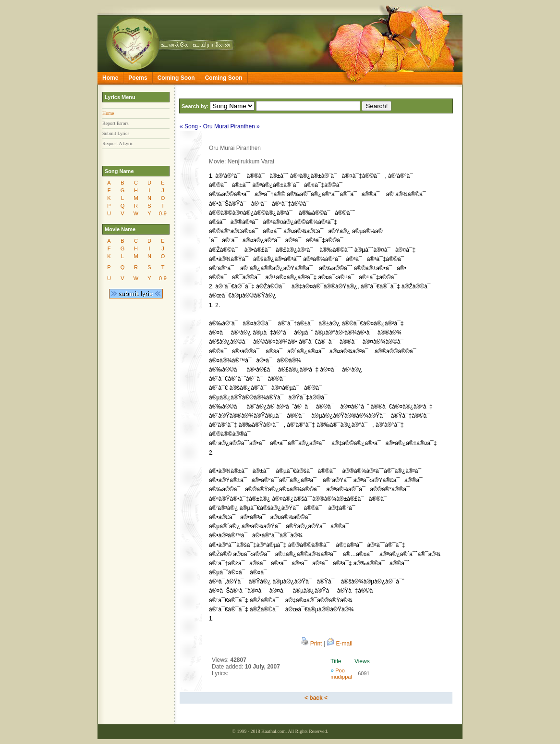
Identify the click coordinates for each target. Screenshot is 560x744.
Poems (138, 78)
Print (311, 644)
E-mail (339, 644)
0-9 (163, 213)
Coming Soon (176, 78)
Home (110, 78)
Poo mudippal (341, 674)
